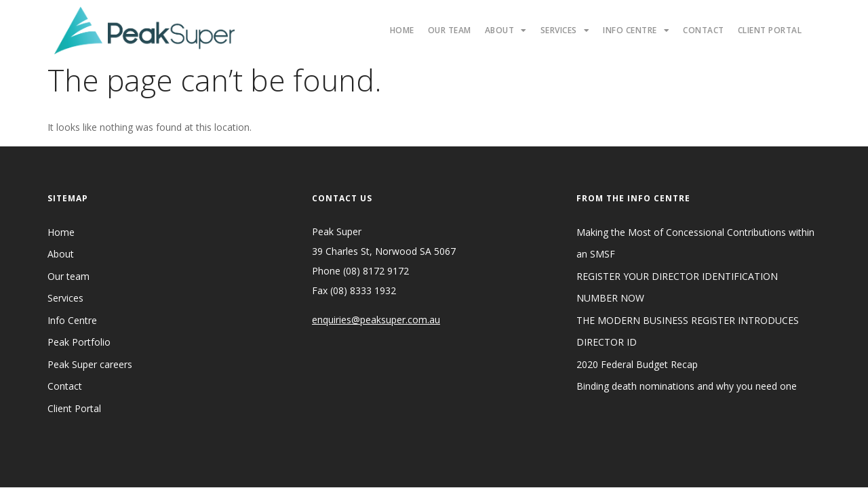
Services (565, 30)
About (506, 30)
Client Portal (770, 30)
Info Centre (636, 30)
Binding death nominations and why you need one (687, 386)
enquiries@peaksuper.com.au (376, 320)
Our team (68, 276)
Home (402, 30)
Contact (704, 30)
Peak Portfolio (79, 342)
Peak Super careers (90, 364)
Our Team (450, 30)
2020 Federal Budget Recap (637, 364)
